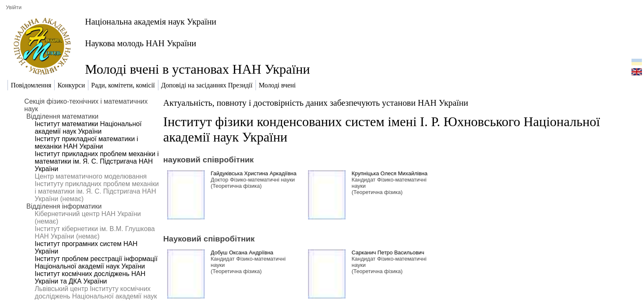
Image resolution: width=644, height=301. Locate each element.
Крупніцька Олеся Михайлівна (390, 173)
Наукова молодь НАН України (141, 43)
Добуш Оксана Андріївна (242, 252)
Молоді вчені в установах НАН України (198, 69)
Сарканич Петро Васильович (388, 252)
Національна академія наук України (151, 21)
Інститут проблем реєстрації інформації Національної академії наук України (96, 262)
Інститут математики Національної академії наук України (88, 128)
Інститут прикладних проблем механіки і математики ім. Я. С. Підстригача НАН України (96, 161)
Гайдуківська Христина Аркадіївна (254, 173)
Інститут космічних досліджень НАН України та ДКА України (90, 277)
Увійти (14, 7)
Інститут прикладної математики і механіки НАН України (86, 143)
